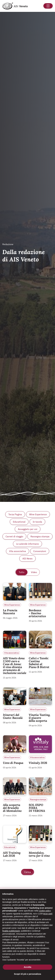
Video (34, 572)
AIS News (27, 558)
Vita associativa (18, 551)
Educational (19, 522)
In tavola (37, 522)
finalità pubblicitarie (11, 931)
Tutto (22, 572)
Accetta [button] (27, 967)
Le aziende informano (27, 544)
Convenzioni (40, 551)
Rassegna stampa (40, 536)
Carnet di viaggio (14, 536)
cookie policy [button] (45, 911)
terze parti (48, 914)
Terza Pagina (15, 514)
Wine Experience (38, 514)
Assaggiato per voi (28, 529)
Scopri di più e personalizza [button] (27, 974)
